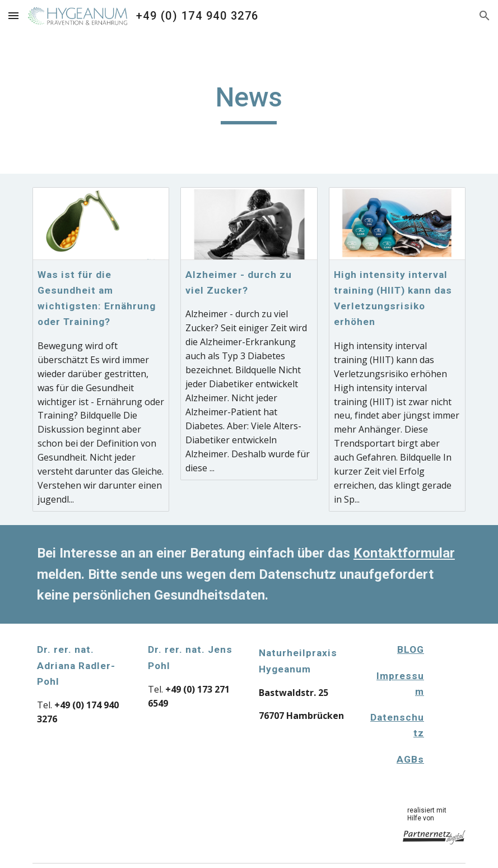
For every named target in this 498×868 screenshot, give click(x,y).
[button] (13, 15)
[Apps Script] (453, 688)
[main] (249, 103)
